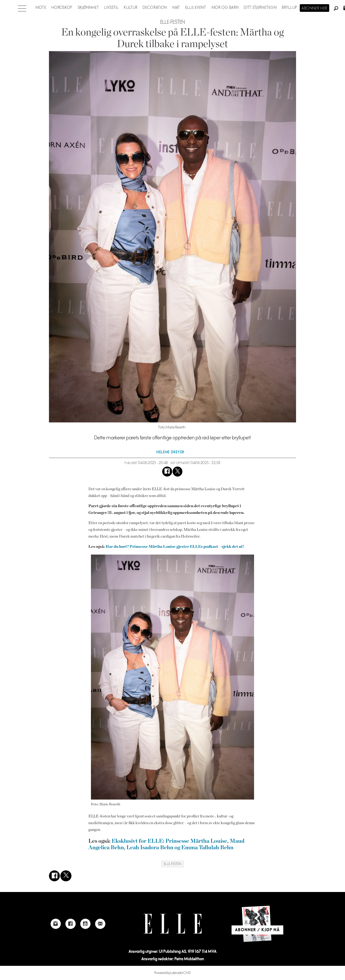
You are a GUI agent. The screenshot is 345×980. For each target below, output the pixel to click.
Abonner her (314, 8)
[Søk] (336, 9)
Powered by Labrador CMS (172, 973)
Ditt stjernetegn (260, 8)
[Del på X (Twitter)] (178, 472)
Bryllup (290, 8)
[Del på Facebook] (167, 472)
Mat (176, 8)
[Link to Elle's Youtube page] (85, 924)
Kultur (131, 8)
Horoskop (62, 8)
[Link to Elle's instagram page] (56, 924)
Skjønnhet (89, 8)
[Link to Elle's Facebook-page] (71, 924)
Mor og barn (225, 8)
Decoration (155, 8)
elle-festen (173, 864)
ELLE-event (196, 8)
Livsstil (112, 8)
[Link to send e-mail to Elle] (100, 924)
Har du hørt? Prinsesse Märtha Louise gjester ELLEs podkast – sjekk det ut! (175, 547)
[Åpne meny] (22, 7)
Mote (41, 8)
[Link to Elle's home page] (173, 924)
